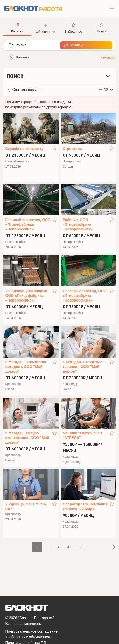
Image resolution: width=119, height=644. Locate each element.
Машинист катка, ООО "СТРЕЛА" (82, 435)
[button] (45, 28)
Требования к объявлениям (29, 637)
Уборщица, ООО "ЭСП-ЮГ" (26, 506)
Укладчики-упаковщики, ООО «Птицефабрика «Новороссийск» (27, 296)
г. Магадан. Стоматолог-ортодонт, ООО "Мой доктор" (27, 367)
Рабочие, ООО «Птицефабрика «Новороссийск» (78, 224)
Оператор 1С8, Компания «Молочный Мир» (85, 506)
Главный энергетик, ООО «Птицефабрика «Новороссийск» (28, 224)
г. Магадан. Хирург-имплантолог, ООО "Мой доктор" (27, 438)
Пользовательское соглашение (32, 631)
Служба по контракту (24, 149)
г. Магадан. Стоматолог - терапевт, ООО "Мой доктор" (85, 367)
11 (82, 547)
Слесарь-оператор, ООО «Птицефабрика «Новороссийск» (85, 296)
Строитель (72, 149)
